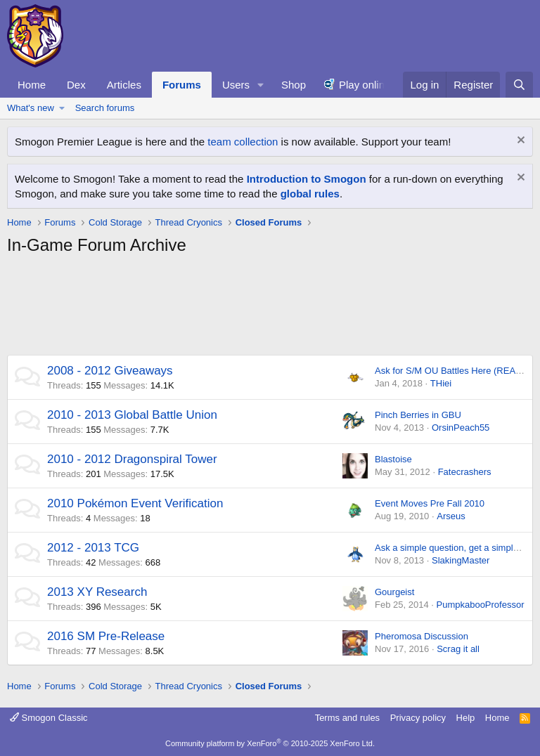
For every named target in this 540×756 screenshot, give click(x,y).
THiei (441, 383)
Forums (182, 85)
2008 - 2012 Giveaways (110, 371)
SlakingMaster (461, 560)
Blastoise (393, 459)
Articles (124, 85)
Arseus (451, 516)
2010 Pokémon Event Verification (135, 503)
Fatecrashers (465, 472)
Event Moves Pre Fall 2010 (430, 503)
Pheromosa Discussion (422, 636)
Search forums (105, 108)
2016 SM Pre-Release (106, 636)
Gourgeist (394, 592)
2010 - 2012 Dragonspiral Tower (132, 459)
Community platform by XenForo (270, 743)
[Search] (519, 85)
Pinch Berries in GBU (418, 415)
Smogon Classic (49, 718)
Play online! (366, 85)
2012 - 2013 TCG (93, 548)
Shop (294, 85)
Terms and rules (347, 718)
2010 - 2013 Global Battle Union (132, 415)
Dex (76, 85)
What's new (31, 108)
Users (236, 85)
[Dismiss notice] (519, 142)
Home (32, 85)
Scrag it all (458, 649)
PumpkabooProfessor (480, 605)
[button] (261, 85)
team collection (243, 142)
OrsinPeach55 (461, 428)
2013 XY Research (97, 592)
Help (466, 718)
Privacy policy (418, 718)
